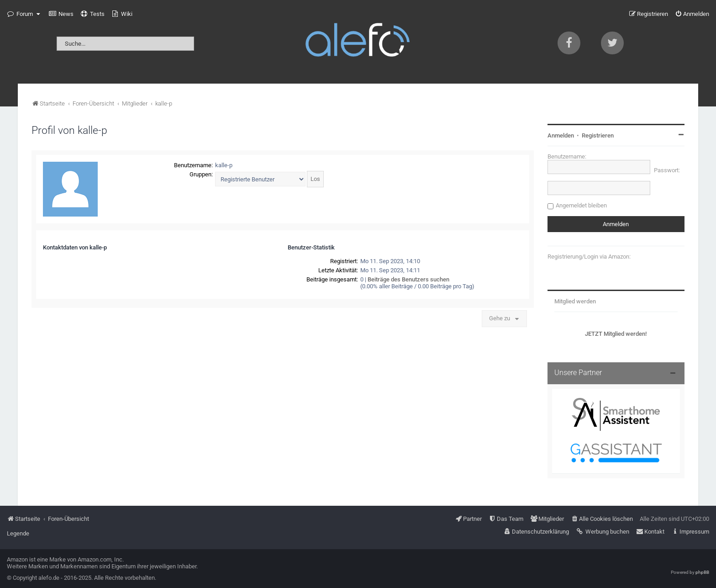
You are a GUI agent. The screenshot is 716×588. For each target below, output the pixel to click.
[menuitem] (61, 14)
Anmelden (561, 135)
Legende (18, 533)
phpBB (702, 572)
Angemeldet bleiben (581, 205)
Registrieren (598, 135)
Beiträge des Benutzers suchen (408, 279)
